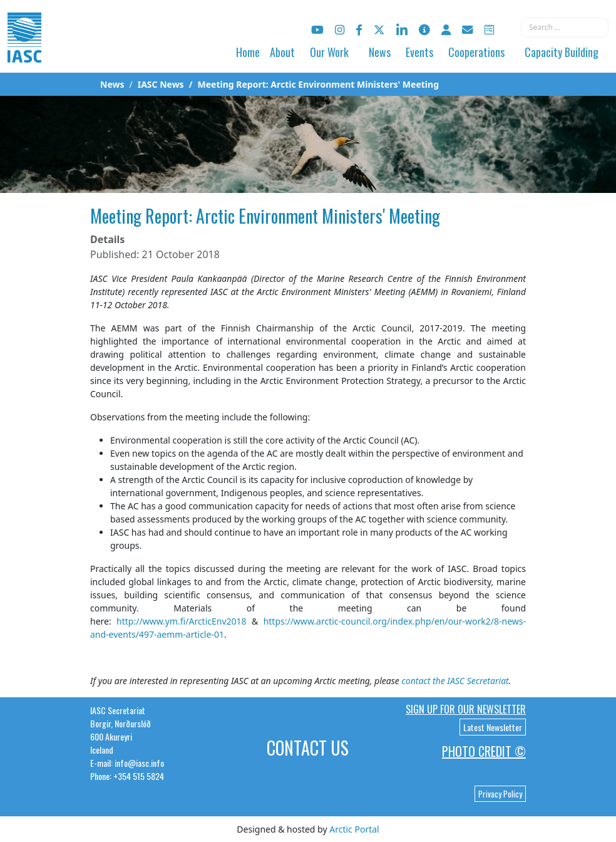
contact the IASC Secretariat (455, 681)
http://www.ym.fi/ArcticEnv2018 (182, 621)
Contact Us (308, 748)
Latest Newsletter (493, 727)
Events (419, 52)
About (282, 52)
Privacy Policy (500, 794)
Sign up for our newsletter (466, 709)
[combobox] (565, 28)
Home (248, 52)
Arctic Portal (354, 829)
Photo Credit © (484, 751)
